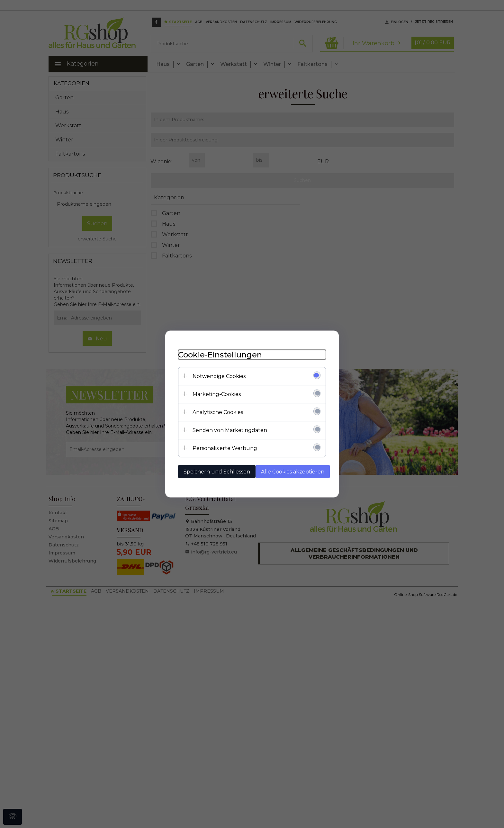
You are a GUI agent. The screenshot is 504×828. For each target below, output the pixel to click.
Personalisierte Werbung (225, 448)
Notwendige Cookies (219, 376)
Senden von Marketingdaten (230, 430)
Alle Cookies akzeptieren (293, 472)
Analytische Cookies (218, 412)
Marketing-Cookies (217, 394)
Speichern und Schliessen (217, 472)
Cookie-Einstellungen (220, 355)
